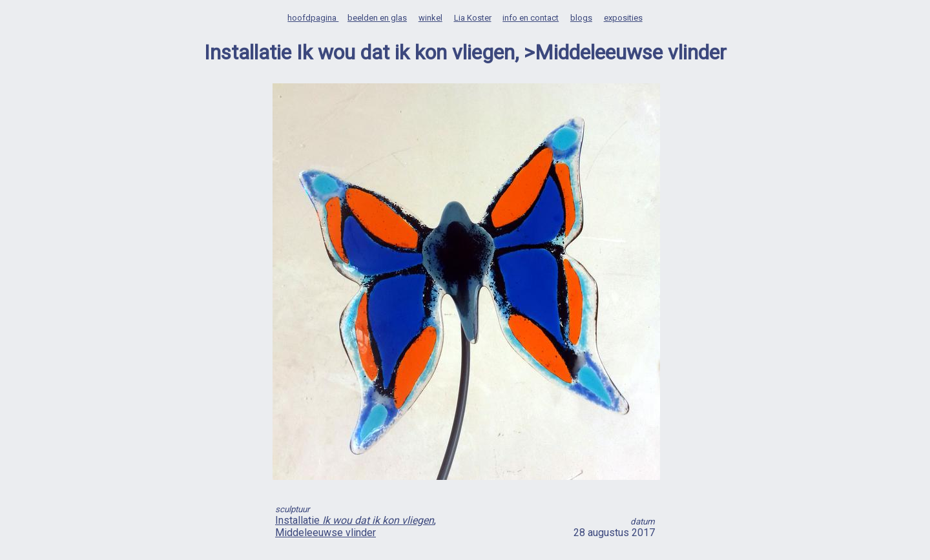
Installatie (355, 520)
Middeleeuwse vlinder (325, 533)
